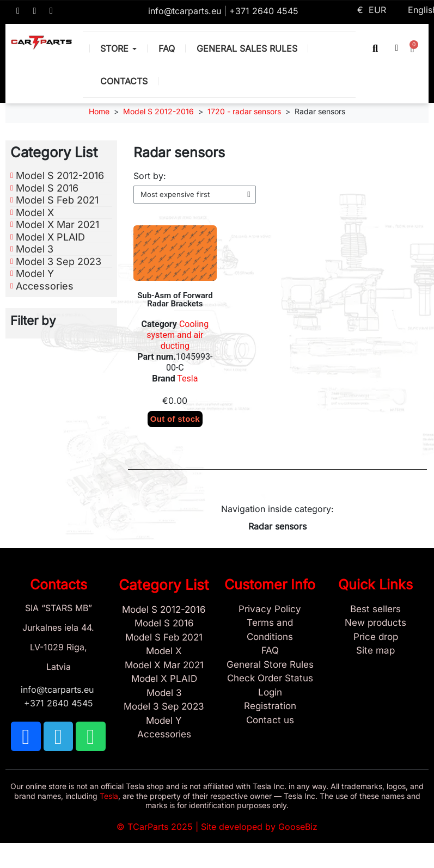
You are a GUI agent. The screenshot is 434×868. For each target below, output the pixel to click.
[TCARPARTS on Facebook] (18, 11)
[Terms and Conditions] (270, 630)
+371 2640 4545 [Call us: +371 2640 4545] (264, 11)
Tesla (187, 378)
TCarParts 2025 (160, 827)
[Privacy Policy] (270, 610)
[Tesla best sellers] (376, 610)
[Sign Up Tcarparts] (270, 706)
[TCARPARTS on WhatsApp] (51, 11)
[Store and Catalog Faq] (270, 651)
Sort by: (150, 176)
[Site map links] (376, 651)
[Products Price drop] (376, 637)
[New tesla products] (376, 623)
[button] (375, 48)
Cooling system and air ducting (178, 335)
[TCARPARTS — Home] (41, 43)
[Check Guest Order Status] (270, 679)
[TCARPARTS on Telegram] (35, 11)
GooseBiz (298, 827)
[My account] (397, 48)
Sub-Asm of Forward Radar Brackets (175, 300)
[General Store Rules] (270, 665)
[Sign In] (270, 693)
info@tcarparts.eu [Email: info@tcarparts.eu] (186, 11)
